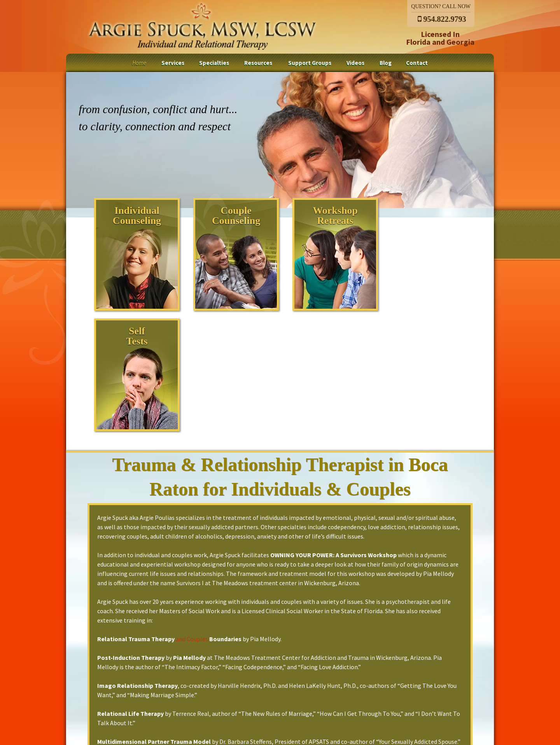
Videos (355, 63)
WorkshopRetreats (325, 216)
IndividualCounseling (136, 216)
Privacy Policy (426, 702)
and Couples (191, 518)
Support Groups (310, 63)
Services (173, 63)
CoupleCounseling (231, 216)
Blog (386, 63)
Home (139, 63)
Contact (417, 63)
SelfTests (419, 216)
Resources (258, 63)
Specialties (214, 63)
